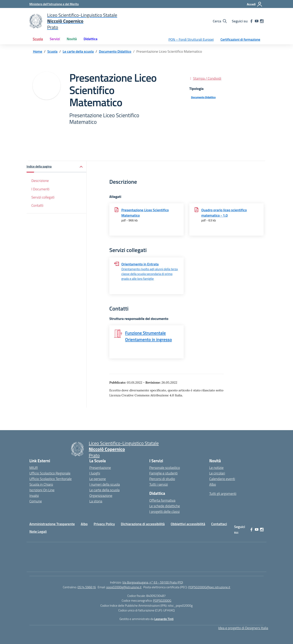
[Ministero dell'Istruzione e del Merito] (54, 4)
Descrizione (40, 181)
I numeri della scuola (105, 484)
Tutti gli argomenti (223, 494)
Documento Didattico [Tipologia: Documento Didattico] (203, 97)
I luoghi (95, 473)
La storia (96, 501)
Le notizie (216, 468)
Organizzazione (101, 496)
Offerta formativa (162, 500)
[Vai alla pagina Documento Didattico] (115, 51)
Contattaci (219, 524)
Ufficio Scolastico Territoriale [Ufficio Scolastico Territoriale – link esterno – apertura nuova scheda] (51, 479)
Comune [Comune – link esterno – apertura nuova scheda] (36, 501)
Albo (213, 484)
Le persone (98, 479)
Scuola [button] (38, 39)
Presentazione (100, 468)
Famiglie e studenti (163, 473)
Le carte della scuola (104, 490)
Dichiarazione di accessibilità (143, 524)
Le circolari (217, 473)
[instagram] (262, 21)
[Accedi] (255, 4)
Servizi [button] (55, 39)
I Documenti (40, 189)
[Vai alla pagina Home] (38, 51)
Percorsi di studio (162, 479)
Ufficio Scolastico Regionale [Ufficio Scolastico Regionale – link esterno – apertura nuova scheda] (50, 473)
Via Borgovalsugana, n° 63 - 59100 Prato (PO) (153, 582)
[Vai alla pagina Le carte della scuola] (78, 51)
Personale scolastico (165, 468)
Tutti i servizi (159, 484)
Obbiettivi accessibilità (188, 524)
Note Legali (38, 531)
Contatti (37, 205)
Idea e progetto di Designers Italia (243, 628)
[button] (57, 167)
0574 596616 (87, 587)
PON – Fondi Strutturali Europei (191, 40)
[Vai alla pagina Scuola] (52, 51)
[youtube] (257, 21)
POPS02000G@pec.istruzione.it (209, 587)
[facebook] (251, 21)
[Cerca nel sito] (220, 21)
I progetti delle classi (164, 512)
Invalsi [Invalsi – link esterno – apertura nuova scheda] (34, 496)
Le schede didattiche (165, 506)
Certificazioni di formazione (240, 40)
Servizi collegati (43, 197)
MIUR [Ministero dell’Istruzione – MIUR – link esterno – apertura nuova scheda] (34, 468)
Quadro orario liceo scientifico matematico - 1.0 (224, 213)
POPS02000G (162, 600)
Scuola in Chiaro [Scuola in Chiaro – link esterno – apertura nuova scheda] (41, 484)
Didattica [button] (90, 39)
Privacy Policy (104, 524)
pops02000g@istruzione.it (124, 587)
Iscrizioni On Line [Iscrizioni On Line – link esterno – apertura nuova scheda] (42, 490)
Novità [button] (72, 39)
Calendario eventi (222, 479)
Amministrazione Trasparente (52, 524)
